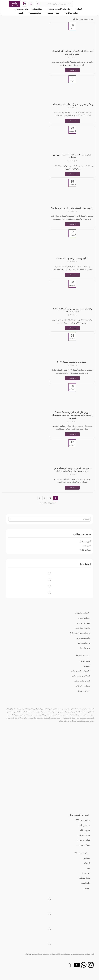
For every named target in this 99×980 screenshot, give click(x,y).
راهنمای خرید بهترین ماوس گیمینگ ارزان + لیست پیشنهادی (72, 317)
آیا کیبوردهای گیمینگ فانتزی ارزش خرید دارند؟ (72, 213)
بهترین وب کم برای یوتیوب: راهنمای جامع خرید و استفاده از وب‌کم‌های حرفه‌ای (72, 477)
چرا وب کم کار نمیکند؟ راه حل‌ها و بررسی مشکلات (72, 159)
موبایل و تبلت (38, 9)
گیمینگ (80, 9)
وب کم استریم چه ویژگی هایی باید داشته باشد (72, 106)
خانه (92, 19)
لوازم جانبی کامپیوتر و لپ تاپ (60, 9)
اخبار (89, 553)
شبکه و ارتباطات (73, 13)
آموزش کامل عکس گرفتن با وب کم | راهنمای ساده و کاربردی (72, 52)
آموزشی (87, 549)
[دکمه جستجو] (39, 4)
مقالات (88, 557)
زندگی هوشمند (36, 13)
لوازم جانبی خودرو (21, 9)
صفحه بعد (40, 505)
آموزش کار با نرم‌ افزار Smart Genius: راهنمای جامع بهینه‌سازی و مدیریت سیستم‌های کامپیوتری (72, 422)
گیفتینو (22, 13)
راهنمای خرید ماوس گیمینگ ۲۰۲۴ (72, 369)
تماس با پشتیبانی (15, 4)
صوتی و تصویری (54, 13)
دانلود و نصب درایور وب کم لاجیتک (72, 265)
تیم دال (28, 962)
